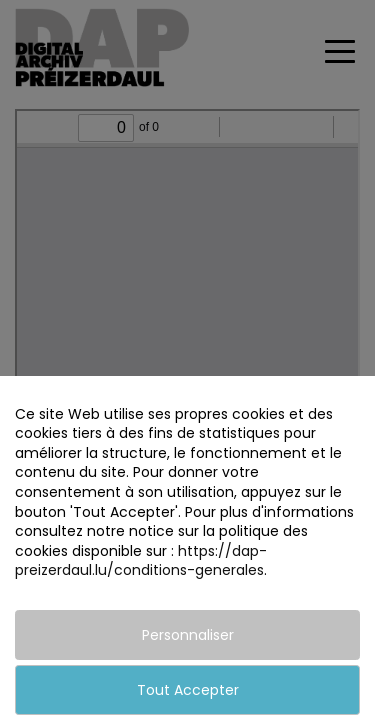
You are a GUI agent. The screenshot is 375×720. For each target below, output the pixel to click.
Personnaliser (188, 635)
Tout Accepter (188, 690)
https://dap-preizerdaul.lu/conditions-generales (141, 561)
